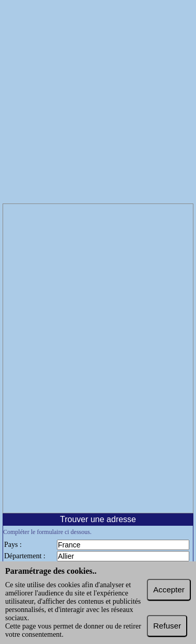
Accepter (169, 590)
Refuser (167, 626)
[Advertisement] (98, 103)
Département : (25, 556)
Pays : (13, 545)
